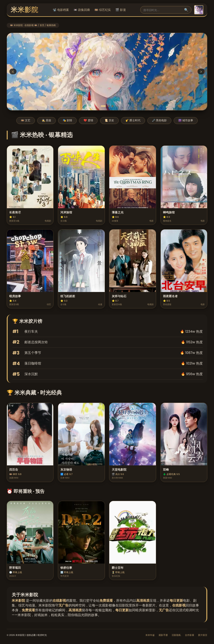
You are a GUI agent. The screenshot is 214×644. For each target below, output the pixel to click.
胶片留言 (203, 635)
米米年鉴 (150, 635)
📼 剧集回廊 (82, 10)
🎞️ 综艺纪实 (103, 10)
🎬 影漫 (121, 10)
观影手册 (163, 635)
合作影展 (190, 635)
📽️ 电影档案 (61, 10)
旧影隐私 (176, 635)
